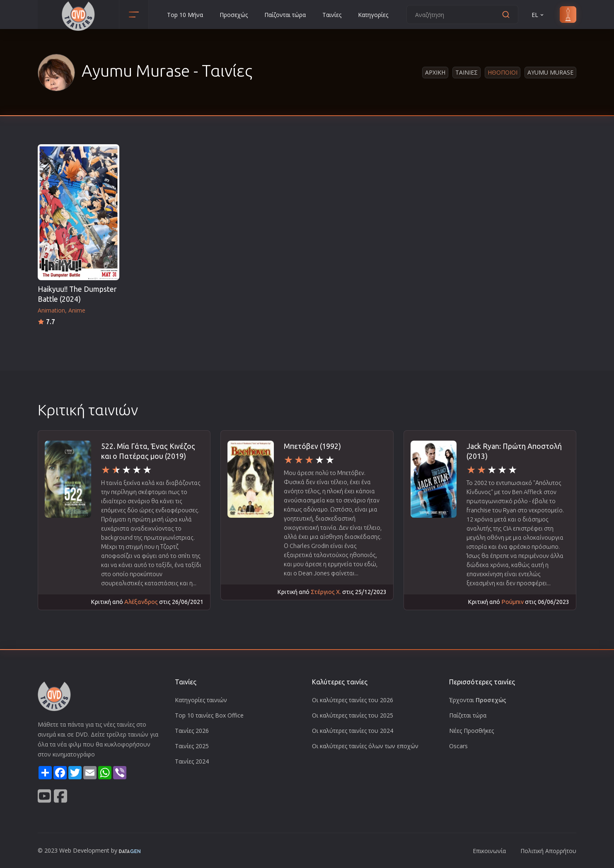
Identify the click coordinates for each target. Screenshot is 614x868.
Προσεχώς (234, 15)
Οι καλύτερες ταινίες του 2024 (353, 731)
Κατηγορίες (373, 15)
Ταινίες (332, 15)
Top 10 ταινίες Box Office (209, 715)
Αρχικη (435, 72)
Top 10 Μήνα (185, 15)
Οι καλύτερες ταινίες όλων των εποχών (365, 746)
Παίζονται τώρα (285, 15)
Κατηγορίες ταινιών (201, 700)
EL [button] (538, 15)
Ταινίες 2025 (192, 746)
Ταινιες (467, 72)
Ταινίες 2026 (192, 731)
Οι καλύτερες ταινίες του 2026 (353, 700)
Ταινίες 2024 (192, 761)
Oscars (458, 746)
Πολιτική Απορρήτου (548, 851)
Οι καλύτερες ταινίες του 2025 (353, 715)
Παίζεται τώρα (468, 715)
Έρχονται (478, 700)
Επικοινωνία (489, 851)
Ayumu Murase (550, 72)
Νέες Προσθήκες (471, 731)
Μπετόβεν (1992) (312, 446)
